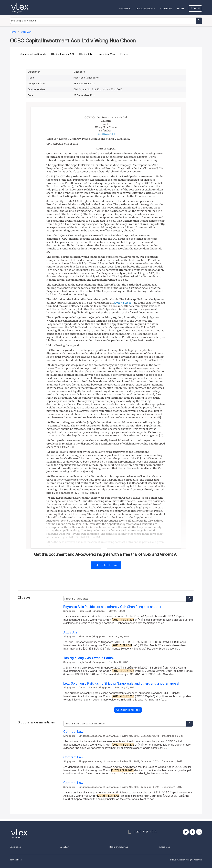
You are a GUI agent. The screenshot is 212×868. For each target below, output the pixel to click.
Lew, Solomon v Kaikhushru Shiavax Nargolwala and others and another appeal (121, 684)
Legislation (15, 847)
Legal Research (146, 9)
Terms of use (16, 860)
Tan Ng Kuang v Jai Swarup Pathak (89, 658)
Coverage (166, 9)
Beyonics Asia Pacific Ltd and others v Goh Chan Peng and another (112, 607)
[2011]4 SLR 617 (123, 303)
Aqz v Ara (70, 632)
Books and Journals (119, 847)
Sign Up (195, 8)
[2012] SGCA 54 (106, 134)
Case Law (64, 847)
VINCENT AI (125, 9)
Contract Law (73, 732)
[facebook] (192, 832)
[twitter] (186, 832)
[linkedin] (199, 832)
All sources (164, 847)
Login (180, 9)
